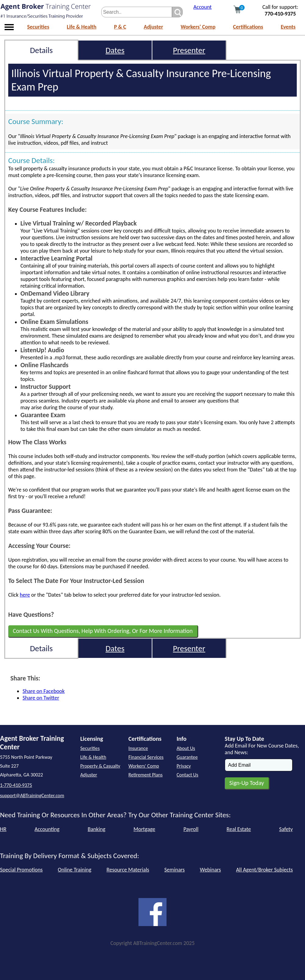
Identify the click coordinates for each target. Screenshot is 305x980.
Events (288, 27)
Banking (96, 829)
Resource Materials (128, 870)
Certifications (248, 27)
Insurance (138, 748)
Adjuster (153, 27)
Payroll (191, 829)
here (25, 595)
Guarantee (187, 757)
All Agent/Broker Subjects (264, 870)
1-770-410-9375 (16, 785)
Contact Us (187, 775)
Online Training (75, 870)
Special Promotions (21, 870)
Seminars (175, 870)
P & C (120, 27)
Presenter (189, 50)
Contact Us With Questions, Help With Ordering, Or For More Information (103, 631)
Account (203, 7)
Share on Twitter (41, 698)
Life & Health (82, 27)
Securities (38, 27)
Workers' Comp (198, 27)
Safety (286, 829)
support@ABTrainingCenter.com (32, 795)
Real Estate (239, 829)
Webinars (210, 870)
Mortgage (144, 829)
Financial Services (146, 757)
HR (3, 829)
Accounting (47, 829)
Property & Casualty (100, 766)
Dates (115, 50)
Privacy (184, 766)
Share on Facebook (44, 691)
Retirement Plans (145, 775)
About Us (186, 748)
